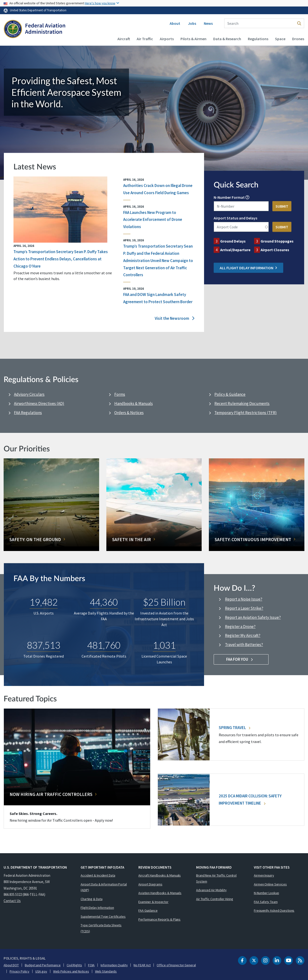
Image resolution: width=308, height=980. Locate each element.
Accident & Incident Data (98, 875)
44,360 (104, 602)
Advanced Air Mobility (211, 890)
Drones (298, 39)
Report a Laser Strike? (244, 608)
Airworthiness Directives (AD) (39, 404)
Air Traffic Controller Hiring (215, 899)
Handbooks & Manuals (134, 404)
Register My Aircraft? (243, 635)
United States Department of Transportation (38, 10)
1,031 (164, 645)
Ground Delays (233, 241)
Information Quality (114, 965)
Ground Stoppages (277, 241)
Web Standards (106, 971)
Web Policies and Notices (71, 971)
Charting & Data (92, 899)
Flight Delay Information (97, 908)
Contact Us (12, 901)
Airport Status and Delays (235, 218)
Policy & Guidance (230, 394)
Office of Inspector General (176, 965)
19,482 (44, 602)
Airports (167, 39)
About (175, 23)
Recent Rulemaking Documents (242, 404)
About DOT (11, 965)
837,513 (44, 645)
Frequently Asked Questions (274, 910)
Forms (120, 394)
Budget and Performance (43, 965)
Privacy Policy (19, 971)
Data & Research (227, 39)
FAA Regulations (28, 413)
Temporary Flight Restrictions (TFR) (246, 413)
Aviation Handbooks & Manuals (160, 893)
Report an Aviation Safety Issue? (253, 617)
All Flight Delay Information (248, 268)
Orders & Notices (129, 413)
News (208, 23)
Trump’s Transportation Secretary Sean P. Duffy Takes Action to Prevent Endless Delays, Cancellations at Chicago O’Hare (61, 259)
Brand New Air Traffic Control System (216, 878)
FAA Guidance (148, 910)
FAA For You (241, 659)
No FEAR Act (142, 965)
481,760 (104, 645)
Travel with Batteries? (244, 645)
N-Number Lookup (266, 893)
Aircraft (124, 39)
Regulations (258, 39)
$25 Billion (164, 602)
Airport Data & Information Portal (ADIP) (104, 887)
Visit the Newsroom (175, 319)
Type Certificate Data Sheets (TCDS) (101, 928)
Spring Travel (234, 728)
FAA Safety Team (266, 902)
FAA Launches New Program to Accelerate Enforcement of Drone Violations (153, 220)
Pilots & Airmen (193, 39)
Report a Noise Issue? (244, 599)
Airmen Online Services (270, 884)
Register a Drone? (240, 627)
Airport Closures (275, 250)
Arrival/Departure (235, 250)
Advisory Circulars (29, 394)
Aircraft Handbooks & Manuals (160, 875)
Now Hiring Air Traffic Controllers (51, 794)
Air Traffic (145, 39)
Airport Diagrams (150, 884)
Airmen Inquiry (264, 875)
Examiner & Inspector (153, 902)
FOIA (91, 965)
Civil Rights (74, 965)
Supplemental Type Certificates (103, 916)
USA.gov (41, 971)
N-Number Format (229, 197)
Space (280, 39)
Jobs (192, 23)
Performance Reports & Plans (159, 919)
